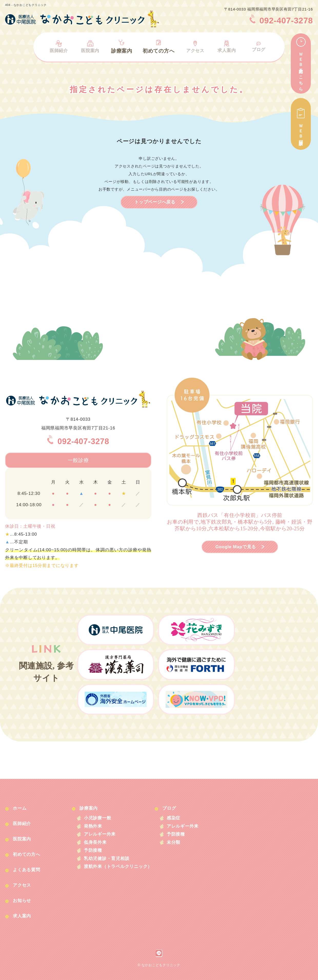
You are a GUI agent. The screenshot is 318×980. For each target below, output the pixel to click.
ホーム (21, 808)
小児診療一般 (99, 818)
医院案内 (90, 46)
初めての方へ (158, 46)
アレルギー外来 (101, 836)
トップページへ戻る (155, 202)
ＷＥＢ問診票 (301, 124)
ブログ (259, 47)
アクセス (195, 46)
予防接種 (94, 853)
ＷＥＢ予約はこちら (301, 63)
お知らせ (24, 900)
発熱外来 (94, 827)
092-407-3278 (78, 441)
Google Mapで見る (236, 547)
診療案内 (121, 46)
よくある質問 (29, 870)
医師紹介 (58, 46)
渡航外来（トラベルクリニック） (121, 870)
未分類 (179, 845)
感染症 (179, 818)
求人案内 (227, 46)
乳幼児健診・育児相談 (109, 862)
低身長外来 (97, 845)
